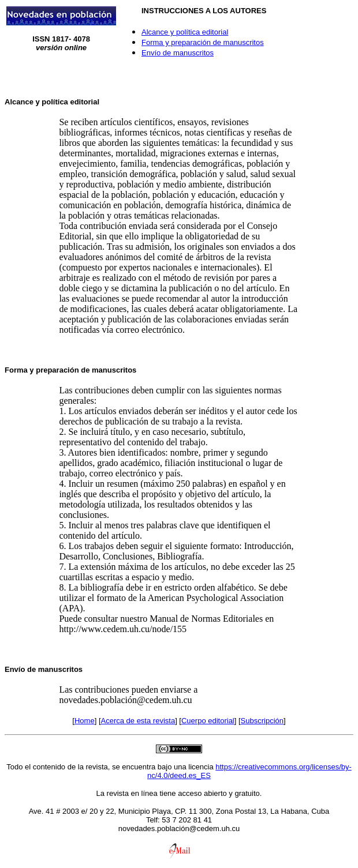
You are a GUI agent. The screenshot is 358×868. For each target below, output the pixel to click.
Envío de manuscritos (178, 53)
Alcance (19, 102)
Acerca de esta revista (138, 721)
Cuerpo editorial (208, 721)
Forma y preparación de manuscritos (203, 42)
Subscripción (262, 721)
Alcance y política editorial (185, 32)
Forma (16, 370)
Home (85, 721)
